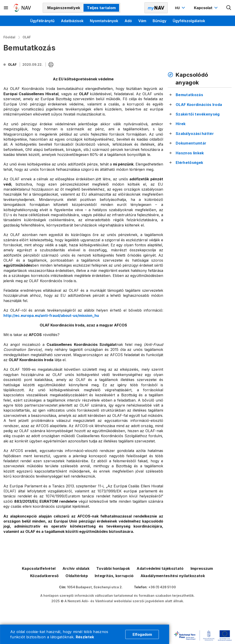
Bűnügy (159, 21)
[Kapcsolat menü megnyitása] (206, 8)
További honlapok (113, 568)
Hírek (181, 124)
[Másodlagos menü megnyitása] (6, 8)
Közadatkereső (44, 576)
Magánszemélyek (64, 8)
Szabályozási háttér (195, 134)
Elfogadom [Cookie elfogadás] (142, 634)
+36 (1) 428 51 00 (162, 587)
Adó (128, 21)
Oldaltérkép (77, 576)
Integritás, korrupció (114, 576)
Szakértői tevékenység (198, 114)
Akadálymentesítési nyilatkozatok (173, 576)
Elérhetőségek (189, 163)
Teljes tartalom (101, 8)
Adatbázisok (72, 21)
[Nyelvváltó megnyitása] (181, 8)
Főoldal (9, 37)
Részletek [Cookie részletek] (85, 637)
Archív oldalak (76, 568)
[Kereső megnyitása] (229, 8)
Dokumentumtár (191, 143)
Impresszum (202, 568)
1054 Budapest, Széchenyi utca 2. (95, 587)
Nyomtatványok (104, 21)
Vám (142, 21)
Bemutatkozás (189, 95)
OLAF (27, 37)
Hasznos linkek (190, 153)
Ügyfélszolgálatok (189, 21)
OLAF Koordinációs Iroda (199, 105)
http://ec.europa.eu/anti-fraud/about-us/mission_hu (51, 315)
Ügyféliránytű (42, 21)
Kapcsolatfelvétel (39, 568)
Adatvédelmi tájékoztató (160, 568)
